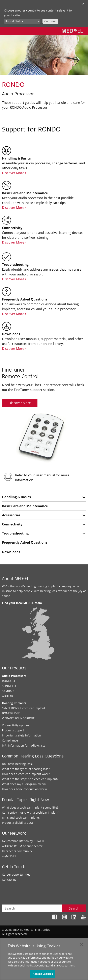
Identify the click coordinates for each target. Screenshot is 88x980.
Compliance (10, 740)
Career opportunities (16, 874)
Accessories (11, 515)
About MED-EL (16, 579)
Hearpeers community (17, 851)
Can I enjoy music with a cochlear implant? (31, 812)
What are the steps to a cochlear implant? (30, 779)
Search (74, 908)
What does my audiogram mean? (24, 784)
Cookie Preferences (73, 940)
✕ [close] (83, 4)
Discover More (14, 173)
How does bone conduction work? (25, 789)
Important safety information (22, 735)
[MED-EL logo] (72, 31)
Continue (50, 21)
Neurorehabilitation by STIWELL (23, 841)
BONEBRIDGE (11, 713)
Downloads (11, 552)
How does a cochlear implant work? (26, 774)
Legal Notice (49, 940)
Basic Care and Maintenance (25, 506)
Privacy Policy (28, 940)
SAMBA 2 (8, 691)
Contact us (9, 880)
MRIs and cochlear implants (21, 818)
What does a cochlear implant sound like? (30, 807)
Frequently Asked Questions (25, 542)
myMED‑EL (9, 856)
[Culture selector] (22, 21)
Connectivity (12, 524)
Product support (13, 730)
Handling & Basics (16, 497)
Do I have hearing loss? (18, 764)
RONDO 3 (8, 681)
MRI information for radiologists (24, 745)
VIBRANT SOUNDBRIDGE (18, 718)
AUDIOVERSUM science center (22, 846)
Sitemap (11, 940)
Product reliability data (17, 823)
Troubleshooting (15, 533)
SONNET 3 (9, 686)
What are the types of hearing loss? (26, 769)
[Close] (82, 947)
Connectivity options (16, 725)
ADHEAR (8, 696)
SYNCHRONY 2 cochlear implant (24, 708)
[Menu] (4, 31)
